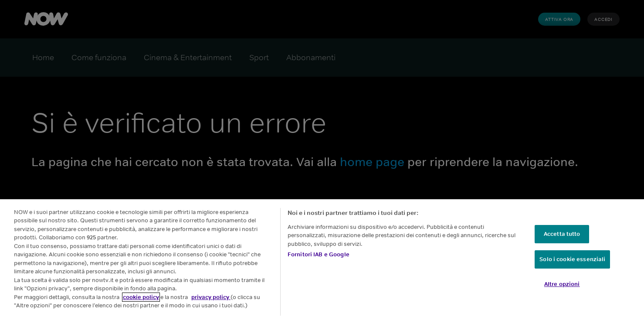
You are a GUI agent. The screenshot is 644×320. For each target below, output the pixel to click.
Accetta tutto (562, 234)
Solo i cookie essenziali (572, 259)
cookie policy (141, 297)
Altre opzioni (562, 284)
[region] (322, 260)
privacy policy (211, 297)
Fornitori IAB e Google (319, 254)
